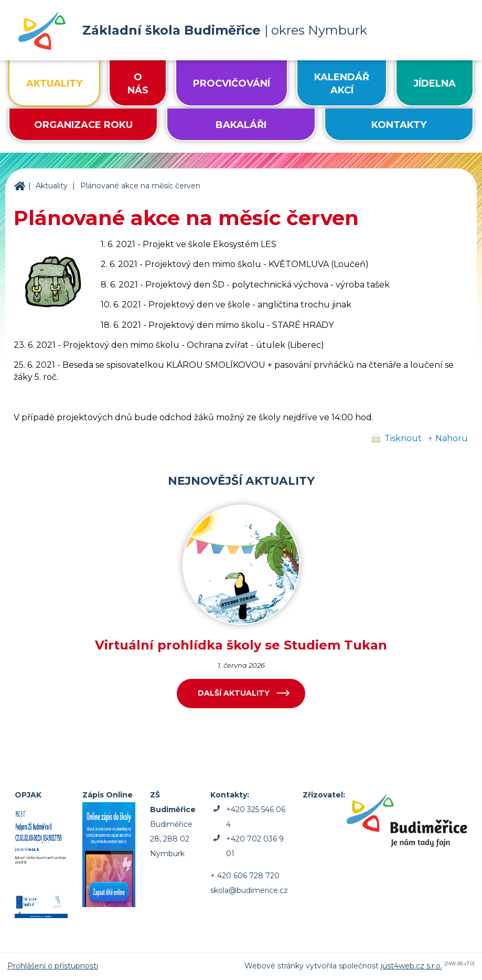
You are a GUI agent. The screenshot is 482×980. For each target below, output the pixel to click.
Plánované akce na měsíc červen (140, 186)
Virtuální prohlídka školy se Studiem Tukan (241, 645)
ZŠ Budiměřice (19, 186)
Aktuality (52, 186)
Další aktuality (234, 693)
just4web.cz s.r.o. (411, 966)
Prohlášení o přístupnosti (53, 966)
